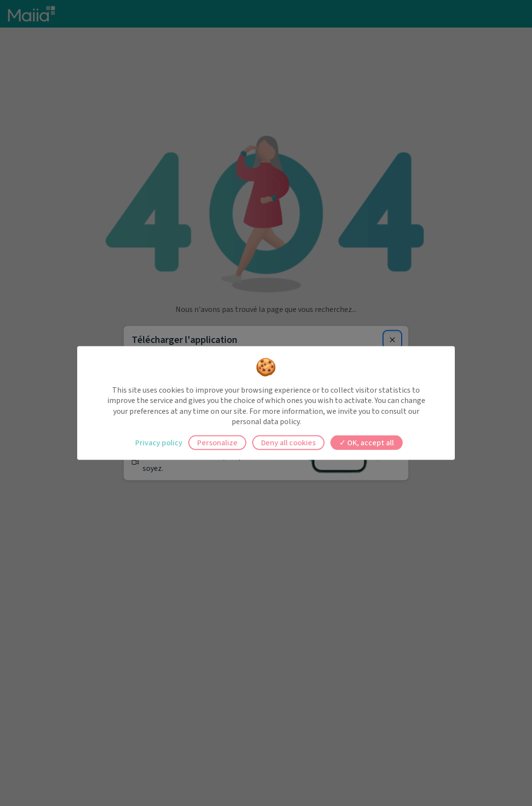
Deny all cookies (288, 442)
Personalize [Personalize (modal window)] (217, 442)
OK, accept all (367, 442)
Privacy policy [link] (159, 442)
